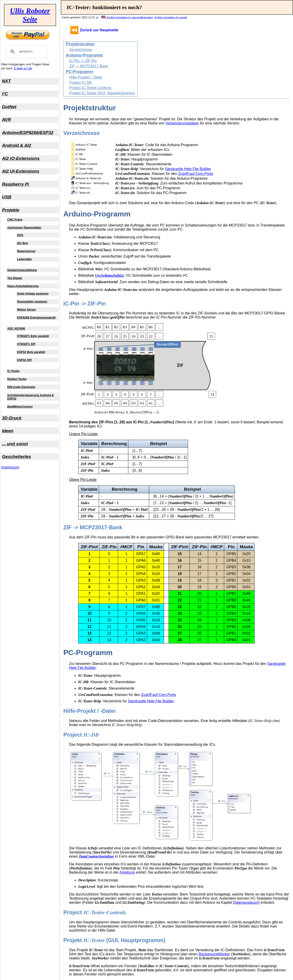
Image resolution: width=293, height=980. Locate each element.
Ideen (8, 431)
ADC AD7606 (16, 328)
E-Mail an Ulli (23, 68)
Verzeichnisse (81, 50)
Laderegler (24, 259)
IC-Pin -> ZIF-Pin (83, 61)
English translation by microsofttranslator (127, 17)
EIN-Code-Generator (21, 387)
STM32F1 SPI (26, 344)
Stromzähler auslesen (32, 302)
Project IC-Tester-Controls (90, 88)
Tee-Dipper (15, 278)
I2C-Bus (22, 243)
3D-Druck (12, 418)
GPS (20, 235)
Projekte (11, 210)
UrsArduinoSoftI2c (110, 275)
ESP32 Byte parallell (31, 352)
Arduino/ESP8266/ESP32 (28, 133)
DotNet (9, 107)
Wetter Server (26, 310)
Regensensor (26, 251)
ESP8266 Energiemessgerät (36, 317)
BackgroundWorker (214, 954)
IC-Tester (14, 371)
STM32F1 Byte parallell (33, 336)
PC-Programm (79, 72)
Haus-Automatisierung (23, 286)
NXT (6, 81)
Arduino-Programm (84, 55)
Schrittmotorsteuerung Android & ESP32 (31, 397)
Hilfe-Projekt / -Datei (86, 77)
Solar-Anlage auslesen (33, 294)
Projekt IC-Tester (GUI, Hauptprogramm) (102, 93)
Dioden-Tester (17, 379)
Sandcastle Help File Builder (188, 169)
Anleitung (127, 872)
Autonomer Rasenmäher (24, 228)
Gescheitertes (17, 457)
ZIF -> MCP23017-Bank (89, 66)
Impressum (10, 467)
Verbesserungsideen (182, 123)
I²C (5, 94)
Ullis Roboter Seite (30, 15)
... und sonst (15, 444)
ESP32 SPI (24, 360)
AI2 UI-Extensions (21, 171)
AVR (7, 120)
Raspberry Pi (16, 184)
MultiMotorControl (20, 407)
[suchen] (26, 52)
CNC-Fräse (15, 220)
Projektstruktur (80, 44)
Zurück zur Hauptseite (99, 30)
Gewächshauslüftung (22, 270)
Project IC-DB (81, 83)
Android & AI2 (17, 145)
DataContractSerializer (97, 856)
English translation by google (171, 17)
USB (7, 197)
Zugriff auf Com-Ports (196, 174)
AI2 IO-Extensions (21, 158)
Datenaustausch (247, 902)
